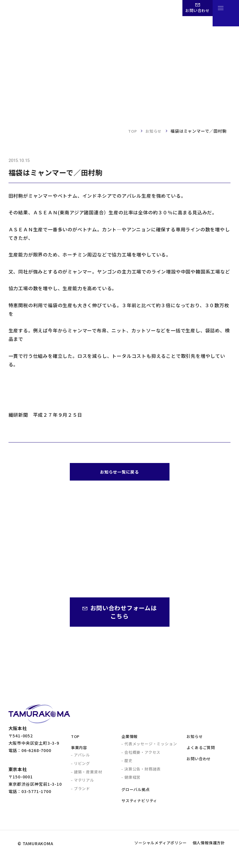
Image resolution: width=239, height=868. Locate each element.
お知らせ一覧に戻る (119, 473)
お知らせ (153, 131)
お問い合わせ (199, 762)
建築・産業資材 (88, 775)
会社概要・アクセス (142, 755)
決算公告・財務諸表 (143, 772)
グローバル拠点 (136, 792)
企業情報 (129, 739)
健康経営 (132, 780)
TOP (131, 131)
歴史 (128, 763)
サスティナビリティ (139, 803)
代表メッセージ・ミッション (151, 747)
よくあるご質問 (201, 750)
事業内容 (79, 750)
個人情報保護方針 (204, 855)
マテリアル (84, 783)
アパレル (82, 758)
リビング (82, 766)
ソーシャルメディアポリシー (146, 855)
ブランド (82, 791)
